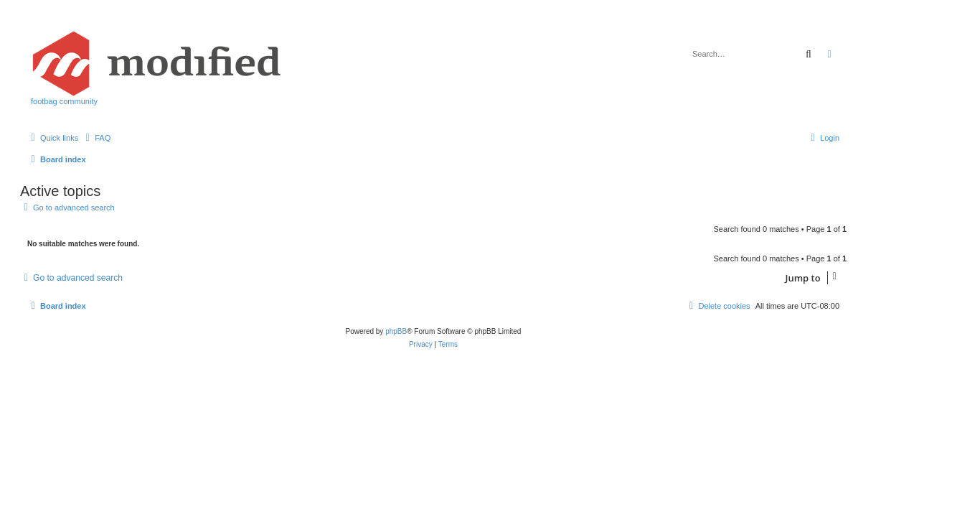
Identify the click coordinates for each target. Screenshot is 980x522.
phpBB (396, 331)
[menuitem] (96, 138)
